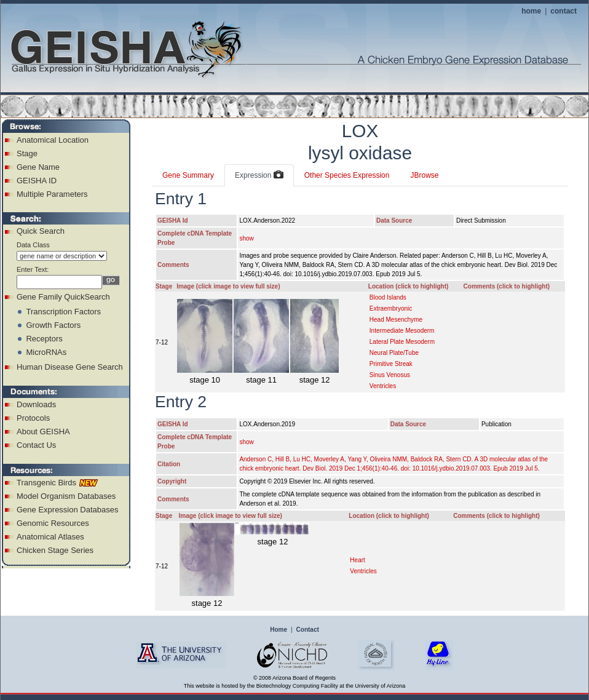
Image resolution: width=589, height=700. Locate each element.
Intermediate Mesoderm (402, 331)
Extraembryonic (391, 308)
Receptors (44, 339)
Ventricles (383, 386)
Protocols (33, 418)
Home (279, 630)
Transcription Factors (63, 312)
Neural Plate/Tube (394, 353)
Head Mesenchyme (396, 320)
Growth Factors (53, 325)
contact (563, 11)
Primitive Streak (391, 364)
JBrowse (424, 175)
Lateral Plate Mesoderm (402, 342)
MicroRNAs (46, 352)
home (531, 11)
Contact (308, 630)
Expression (259, 175)
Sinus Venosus (390, 375)
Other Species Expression (347, 175)
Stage (27, 153)
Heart (357, 560)
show (246, 238)
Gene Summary (188, 175)
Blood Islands (388, 297)
